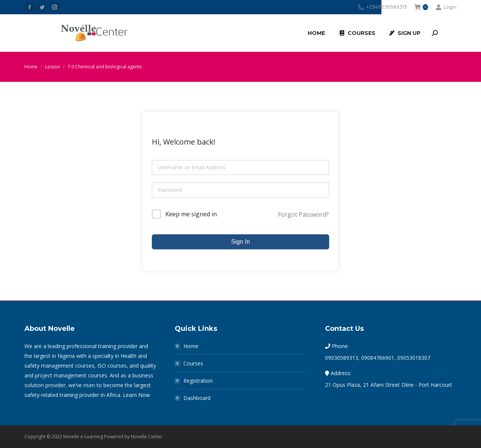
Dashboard (197, 398)
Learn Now (136, 395)
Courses (193, 363)
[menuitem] (316, 33)
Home (191, 346)
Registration (198, 381)
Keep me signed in (191, 214)
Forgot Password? (303, 214)
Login (446, 7)
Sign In (240, 242)
